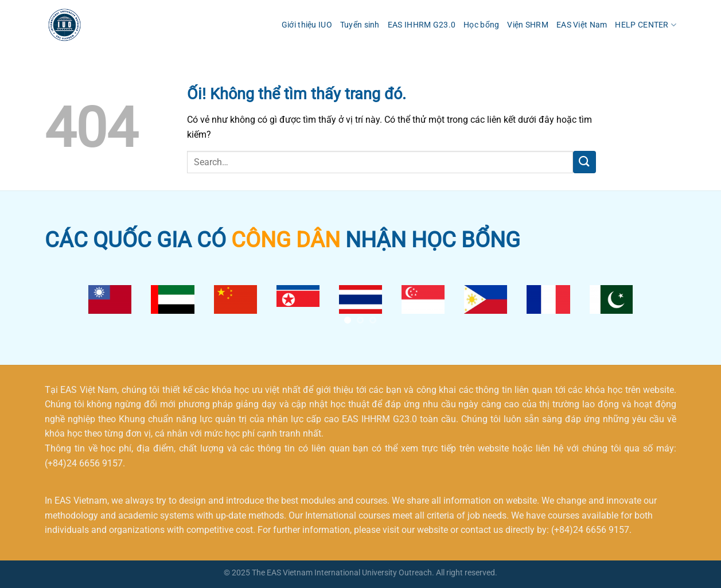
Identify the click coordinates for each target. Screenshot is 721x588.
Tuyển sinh (360, 25)
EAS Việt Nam (582, 25)
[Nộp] (584, 162)
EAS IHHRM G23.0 (422, 25)
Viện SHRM (528, 25)
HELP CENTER (646, 25)
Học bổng (481, 25)
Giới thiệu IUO (307, 25)
